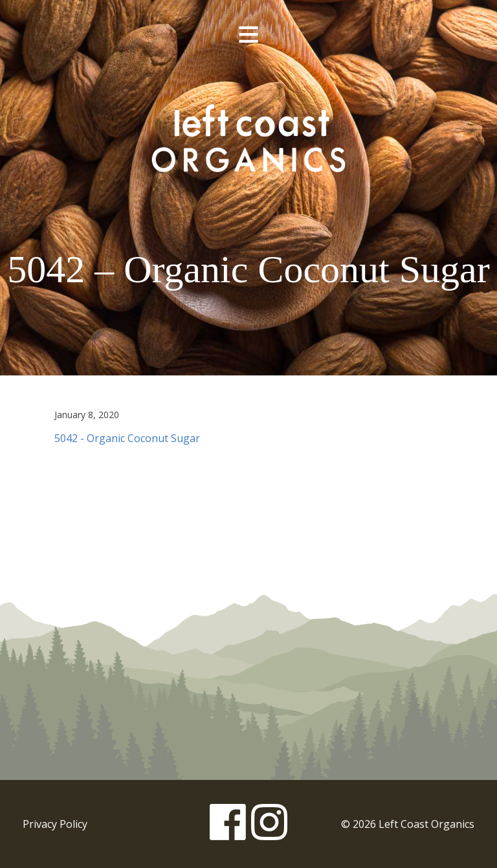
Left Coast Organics (248, 138)
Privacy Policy (55, 824)
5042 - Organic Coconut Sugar (127, 438)
